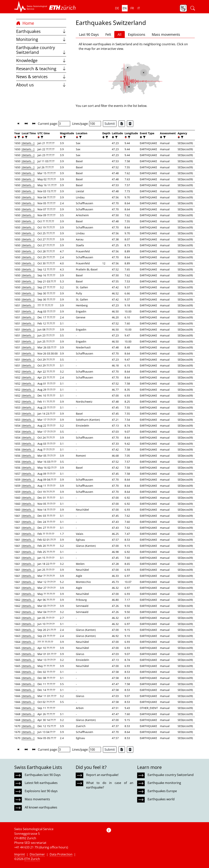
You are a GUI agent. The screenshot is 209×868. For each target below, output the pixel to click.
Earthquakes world (161, 799)
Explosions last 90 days (41, 791)
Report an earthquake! (102, 775)
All (120, 34)
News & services (41, 77)
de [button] (117, 8)
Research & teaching (41, 69)
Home (25, 23)
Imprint (20, 854)
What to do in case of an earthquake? (110, 785)
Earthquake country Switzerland (41, 50)
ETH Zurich (32, 859)
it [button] (139, 8)
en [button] (125, 8)
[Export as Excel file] (122, 124)
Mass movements (166, 34)
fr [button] (132, 8)
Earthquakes (41, 31)
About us (41, 85)
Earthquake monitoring (164, 783)
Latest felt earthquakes (41, 783)
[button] (31, 7)
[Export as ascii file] (130, 124)
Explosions (137, 34)
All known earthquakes (41, 807)
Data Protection (61, 854)
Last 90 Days (89, 34)
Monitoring (41, 39)
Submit (110, 124)
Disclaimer (37, 854)
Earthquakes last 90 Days (43, 775)
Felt (108, 34)
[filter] (18, 137)
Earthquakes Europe (162, 791)
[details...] (28, 143)
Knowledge (41, 60)
